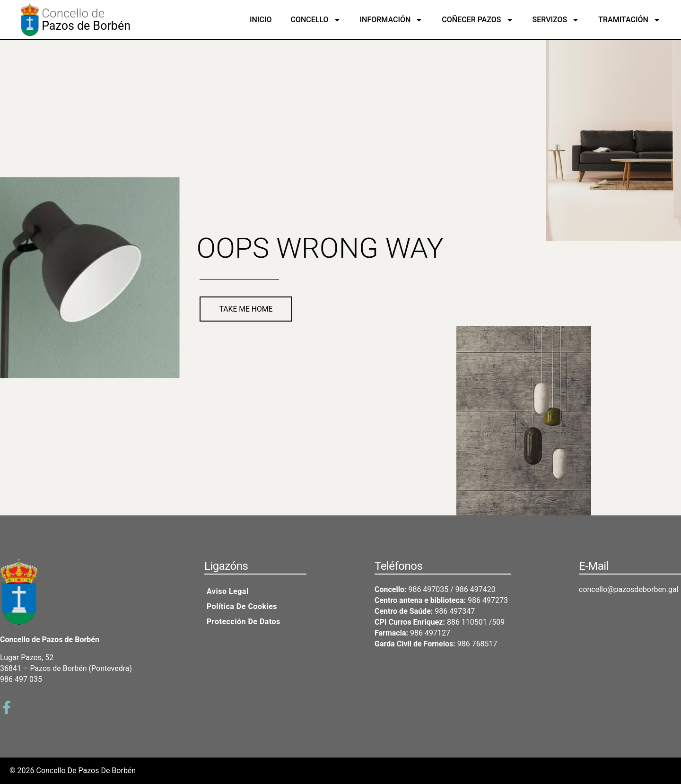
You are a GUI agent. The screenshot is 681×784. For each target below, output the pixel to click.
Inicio (261, 20)
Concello (315, 20)
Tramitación (629, 20)
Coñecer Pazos (477, 20)
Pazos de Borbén (86, 26)
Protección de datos (244, 622)
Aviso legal (228, 591)
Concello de (73, 13)
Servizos (556, 20)
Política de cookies (242, 606)
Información (392, 20)
